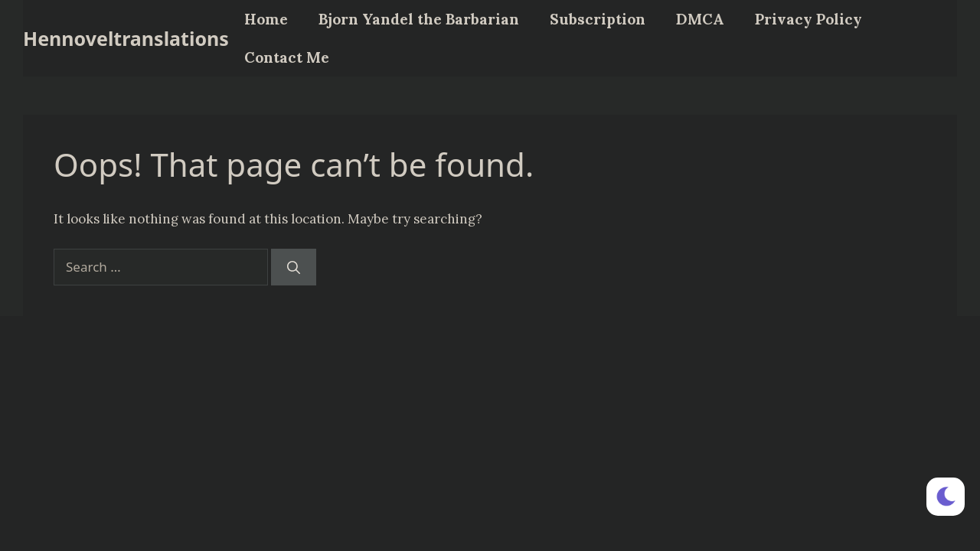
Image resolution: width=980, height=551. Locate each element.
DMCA (700, 19)
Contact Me (287, 57)
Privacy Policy (808, 19)
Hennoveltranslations (126, 38)
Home (266, 19)
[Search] (294, 267)
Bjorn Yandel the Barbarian (419, 19)
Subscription (598, 19)
